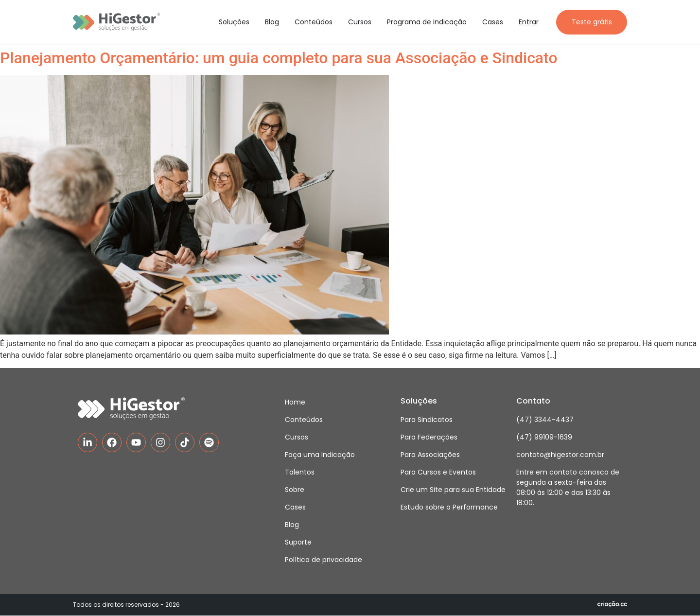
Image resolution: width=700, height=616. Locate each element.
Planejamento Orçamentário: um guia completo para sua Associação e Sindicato (279, 58)
